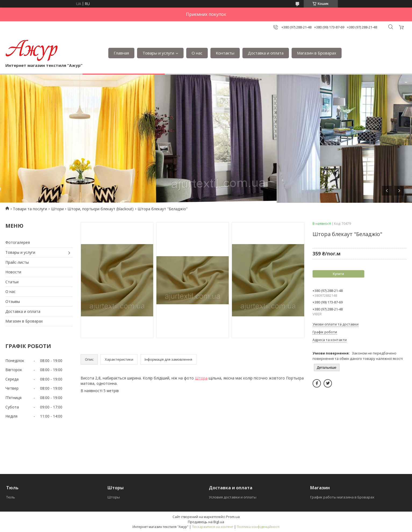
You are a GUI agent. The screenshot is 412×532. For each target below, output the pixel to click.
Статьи (12, 282)
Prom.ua (233, 517)
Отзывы (13, 301)
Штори (57, 209)
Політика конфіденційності (258, 527)
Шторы (114, 497)
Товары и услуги (158, 53)
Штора (201, 378)
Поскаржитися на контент (213, 527)
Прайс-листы (17, 262)
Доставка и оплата (266, 53)
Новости (13, 272)
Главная (121, 53)
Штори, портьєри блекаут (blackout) (101, 209)
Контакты (225, 53)
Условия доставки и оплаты (233, 497)
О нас (197, 53)
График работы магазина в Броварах (342, 497)
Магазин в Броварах (317, 53)
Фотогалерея (18, 242)
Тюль (11, 497)
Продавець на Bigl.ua (206, 522)
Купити (338, 274)
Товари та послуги (30, 209)
